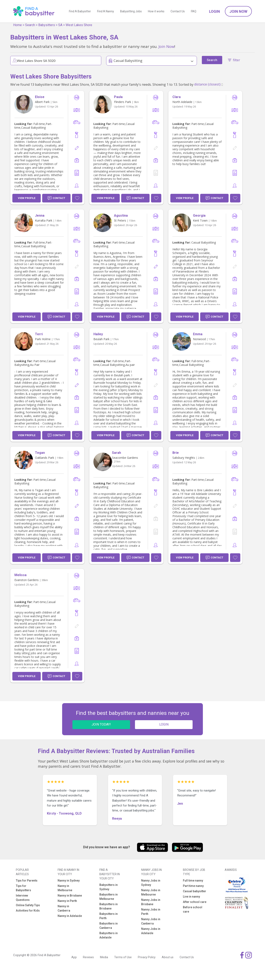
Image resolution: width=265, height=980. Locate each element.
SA (60, 25)
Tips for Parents (27, 881)
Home (17, 25)
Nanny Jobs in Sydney (151, 883)
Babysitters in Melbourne (109, 897)
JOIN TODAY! (101, 724)
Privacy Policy (147, 957)
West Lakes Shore (79, 25)
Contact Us (178, 11)
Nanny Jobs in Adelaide (151, 931)
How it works (156, 11)
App (74, 957)
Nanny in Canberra (64, 908)
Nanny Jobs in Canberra (151, 921)
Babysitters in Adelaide (109, 935)
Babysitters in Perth (109, 916)
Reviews (88, 957)
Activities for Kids (28, 911)
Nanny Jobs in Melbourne (151, 892)
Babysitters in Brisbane (109, 906)
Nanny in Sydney (69, 881)
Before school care (193, 909)
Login (214, 11)
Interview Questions (23, 898)
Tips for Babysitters (23, 888)
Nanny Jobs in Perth (151, 912)
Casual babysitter (195, 891)
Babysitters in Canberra (109, 926)
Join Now (238, 11)
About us (168, 957)
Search (30, 25)
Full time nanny (193, 881)
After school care (195, 902)
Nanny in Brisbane (70, 896)
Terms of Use (123, 957)
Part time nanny (193, 886)
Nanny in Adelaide (70, 916)
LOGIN (164, 724)
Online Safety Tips (28, 905)
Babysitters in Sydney (109, 887)
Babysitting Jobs (131, 11)
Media (104, 957)
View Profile (27, 198)
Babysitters (47, 25)
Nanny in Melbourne (65, 888)
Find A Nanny (106, 11)
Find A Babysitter (80, 11)
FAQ (194, 11)
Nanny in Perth (67, 901)
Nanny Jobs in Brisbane (151, 902)
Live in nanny (191, 897)
